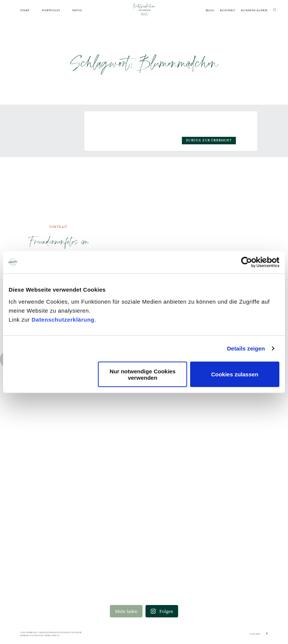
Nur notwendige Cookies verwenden (142, 374)
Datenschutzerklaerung (46, 636)
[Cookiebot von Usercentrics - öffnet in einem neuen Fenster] (247, 262)
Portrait (58, 227)
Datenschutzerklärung (63, 319)
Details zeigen (246, 348)
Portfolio (51, 10)
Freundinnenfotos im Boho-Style (58, 249)
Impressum (26, 636)
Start (25, 10)
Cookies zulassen (235, 374)
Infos (77, 10)
